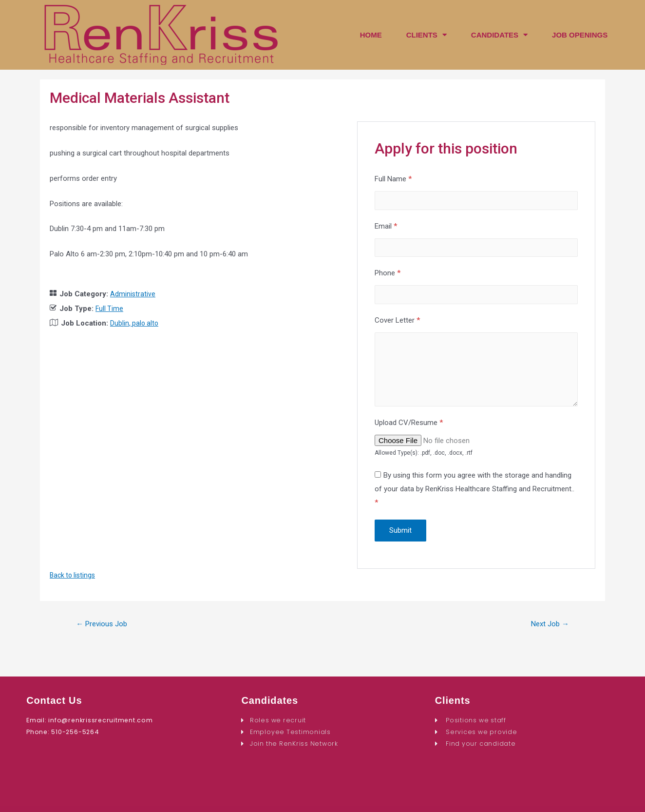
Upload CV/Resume (409, 434)
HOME (371, 35)
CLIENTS (427, 35)
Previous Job (105, 636)
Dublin (120, 323)
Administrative (133, 294)
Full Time (110, 309)
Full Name (393, 179)
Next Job (548, 636)
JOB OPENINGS (580, 35)
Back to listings (74, 586)
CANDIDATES (499, 35)
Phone (388, 277)
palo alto (146, 323)
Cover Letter (397, 326)
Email (386, 228)
